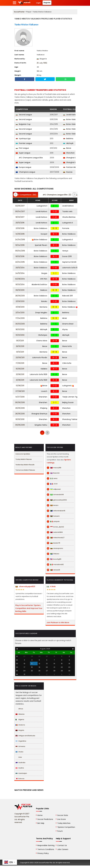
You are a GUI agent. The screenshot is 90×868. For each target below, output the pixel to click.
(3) (56, 195)
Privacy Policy (43, 853)
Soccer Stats (63, 815)
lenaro (53, 505)
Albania (20, 714)
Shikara (53, 554)
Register (47, 3)
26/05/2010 (20, 414)
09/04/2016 (20, 251)
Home (40, 815)
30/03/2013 (20, 324)
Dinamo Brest (68, 324)
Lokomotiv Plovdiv (40, 358)
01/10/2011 (20, 352)
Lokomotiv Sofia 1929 (71, 268)
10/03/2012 (20, 335)
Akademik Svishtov (39, 284)
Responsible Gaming (46, 845)
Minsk (65, 318)
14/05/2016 (20, 234)
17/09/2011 (20, 363)
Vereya (65, 251)
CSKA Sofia (67, 363)
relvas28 (53, 570)
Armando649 (55, 495)
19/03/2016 (20, 256)
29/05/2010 (20, 408)
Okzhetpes (43, 335)
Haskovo (44, 290)
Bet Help (41, 823)
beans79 (53, 543)
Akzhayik (68, 143)
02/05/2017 (20, 206)
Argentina (21, 741)
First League (22, 148)
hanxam (53, 516)
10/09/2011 (20, 369)
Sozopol (44, 234)
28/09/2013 (20, 296)
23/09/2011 (20, 358)
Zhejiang (44, 408)
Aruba (19, 752)
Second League (24, 115)
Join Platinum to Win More (58, 622)
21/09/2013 (20, 301)
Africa (19, 709)
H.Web (51, 587)
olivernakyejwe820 (25, 587)
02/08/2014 (20, 279)
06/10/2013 (20, 290)
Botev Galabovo (71, 119)
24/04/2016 (20, 240)
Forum (60, 831)
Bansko (44, 301)
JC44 (52, 484)
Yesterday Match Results (25, 465)
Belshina (68, 139)
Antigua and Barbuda (25, 736)
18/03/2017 (20, 217)
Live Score (62, 819)
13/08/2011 (20, 386)
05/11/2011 (20, 341)
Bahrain (20, 779)
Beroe (67, 148)
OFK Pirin (44, 279)
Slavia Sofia (67, 346)
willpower (54, 489)
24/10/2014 (20, 273)
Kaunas (68, 172)
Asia (19, 757)
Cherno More (42, 341)
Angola (20, 730)
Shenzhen (69, 153)
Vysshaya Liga (23, 139)
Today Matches (64, 823)
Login (38, 3)
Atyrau (65, 329)
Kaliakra (44, 369)
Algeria (20, 719)
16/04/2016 (20, 245)
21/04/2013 (20, 313)
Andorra (20, 725)
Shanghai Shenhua (73, 158)
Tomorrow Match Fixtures (25, 470)
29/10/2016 (20, 223)
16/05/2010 (20, 419)
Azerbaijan (21, 773)
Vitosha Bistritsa (69, 217)
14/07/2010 (20, 397)
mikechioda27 (56, 538)
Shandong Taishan (70, 419)
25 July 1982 (42, 63)
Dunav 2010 (67, 256)
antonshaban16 (56, 511)
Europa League (24, 167)
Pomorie (66, 228)
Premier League (24, 143)
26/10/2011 (20, 346)
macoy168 (54, 468)
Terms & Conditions (46, 849)
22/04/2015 (20, 262)
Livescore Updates (23, 454)
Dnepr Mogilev (41, 313)
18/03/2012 (20, 329)
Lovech (44, 391)
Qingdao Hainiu (41, 425)
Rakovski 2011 (67, 296)
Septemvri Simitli (69, 262)
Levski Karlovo (70, 115)
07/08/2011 (20, 391)
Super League (23, 153)
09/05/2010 (20, 425)
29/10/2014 (20, 268)
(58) (25, 195)
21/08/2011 (20, 374)
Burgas (44, 273)
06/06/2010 (20, 402)
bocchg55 (54, 559)
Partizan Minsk (71, 167)
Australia (20, 763)
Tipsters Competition (66, 827)
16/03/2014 (20, 284)
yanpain (53, 521)
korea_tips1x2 (55, 527)
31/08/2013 (20, 307)
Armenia (20, 746)
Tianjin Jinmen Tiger (71, 397)
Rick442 (53, 473)
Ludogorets (68, 386)
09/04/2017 (20, 211)
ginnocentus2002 (57, 500)
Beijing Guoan (68, 402)
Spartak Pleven (41, 245)
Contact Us (62, 845)
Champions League (25, 172)
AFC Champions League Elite (29, 158)
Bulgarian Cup (23, 124)
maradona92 (55, 565)
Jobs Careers (63, 849)
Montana (43, 307)
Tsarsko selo (67, 211)
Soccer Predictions (45, 819)
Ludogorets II (42, 206)
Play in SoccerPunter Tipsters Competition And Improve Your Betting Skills (29, 608)
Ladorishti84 (55, 532)
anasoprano (55, 548)
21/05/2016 (20, 228)
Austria (20, 768)
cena (52, 478)
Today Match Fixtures (24, 459)
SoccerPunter (19, 12)
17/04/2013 (20, 318)
